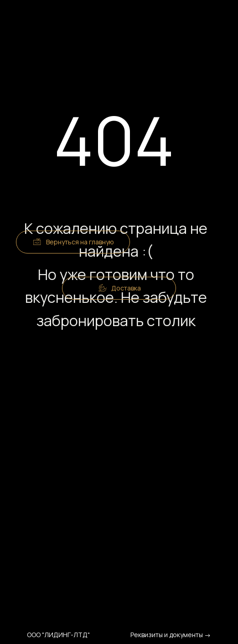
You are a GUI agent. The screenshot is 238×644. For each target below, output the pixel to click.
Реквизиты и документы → (171, 635)
